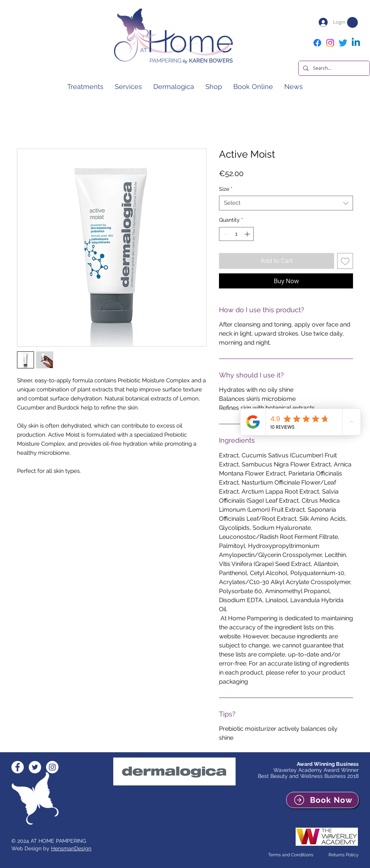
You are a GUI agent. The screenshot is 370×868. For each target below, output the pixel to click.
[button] (352, 22)
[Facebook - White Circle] (18, 767)
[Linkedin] (356, 43)
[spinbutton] (236, 234)
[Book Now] (322, 800)
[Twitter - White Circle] (35, 767)
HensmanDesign (71, 848)
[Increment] (248, 234)
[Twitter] (343, 43)
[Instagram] (330, 43)
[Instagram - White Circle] (52, 767)
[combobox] (286, 203)
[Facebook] (317, 43)
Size (226, 189)
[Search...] (333, 68)
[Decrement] (225, 234)
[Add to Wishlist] (345, 261)
